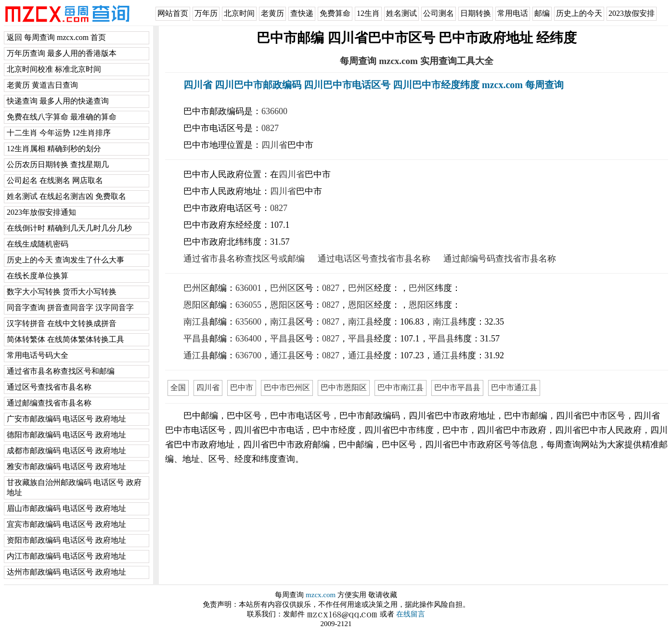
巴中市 (242, 387)
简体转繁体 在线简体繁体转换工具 (65, 339)
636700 (248, 355)
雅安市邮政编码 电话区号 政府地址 (66, 466)
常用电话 (513, 13)
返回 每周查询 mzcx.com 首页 (56, 37)
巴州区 (196, 288)
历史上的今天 (579, 13)
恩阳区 (196, 305)
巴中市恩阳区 (344, 387)
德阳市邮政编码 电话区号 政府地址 (66, 435)
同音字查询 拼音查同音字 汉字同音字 (70, 308)
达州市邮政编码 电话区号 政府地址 (66, 572)
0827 (270, 128)
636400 (248, 339)
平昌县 (196, 339)
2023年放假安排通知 (41, 212)
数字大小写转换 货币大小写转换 (62, 292)
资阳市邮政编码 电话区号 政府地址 (66, 540)
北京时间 (239, 13)
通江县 (196, 355)
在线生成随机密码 (38, 244)
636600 (274, 111)
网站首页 (173, 13)
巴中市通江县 (514, 387)
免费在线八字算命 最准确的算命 (62, 117)
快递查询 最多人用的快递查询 (58, 101)
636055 (248, 305)
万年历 (206, 13)
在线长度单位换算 (38, 276)
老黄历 (272, 13)
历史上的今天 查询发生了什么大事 (65, 260)
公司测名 (439, 13)
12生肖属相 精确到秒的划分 (54, 149)
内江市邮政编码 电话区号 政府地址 (66, 556)
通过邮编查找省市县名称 (49, 403)
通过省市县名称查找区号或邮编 (244, 259)
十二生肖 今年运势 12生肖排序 (59, 133)
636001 (248, 288)
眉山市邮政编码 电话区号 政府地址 (66, 508)
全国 (178, 387)
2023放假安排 (632, 13)
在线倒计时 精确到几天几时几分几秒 (69, 228)
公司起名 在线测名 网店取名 (55, 180)
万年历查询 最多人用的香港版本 (62, 53)
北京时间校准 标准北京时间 (54, 69)
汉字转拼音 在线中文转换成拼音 (62, 323)
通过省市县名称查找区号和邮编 (61, 371)
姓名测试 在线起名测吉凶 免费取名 (66, 196)
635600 (248, 322)
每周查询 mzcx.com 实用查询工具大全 (416, 61)
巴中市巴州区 (287, 387)
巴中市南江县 (401, 387)
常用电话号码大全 (38, 355)
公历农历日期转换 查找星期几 (58, 164)
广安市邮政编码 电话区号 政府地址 (66, 419)
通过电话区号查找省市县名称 (374, 259)
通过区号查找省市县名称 (49, 387)
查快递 (302, 13)
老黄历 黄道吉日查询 (42, 85)
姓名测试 (401, 13)
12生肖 (368, 13)
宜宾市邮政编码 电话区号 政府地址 (66, 524)
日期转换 (476, 13)
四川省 (274, 145)
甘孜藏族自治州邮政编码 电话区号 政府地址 (74, 487)
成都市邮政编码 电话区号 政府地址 (66, 451)
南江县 (196, 322)
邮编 (542, 13)
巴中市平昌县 (457, 387)
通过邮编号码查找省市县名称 (500, 259)
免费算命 (335, 13)
